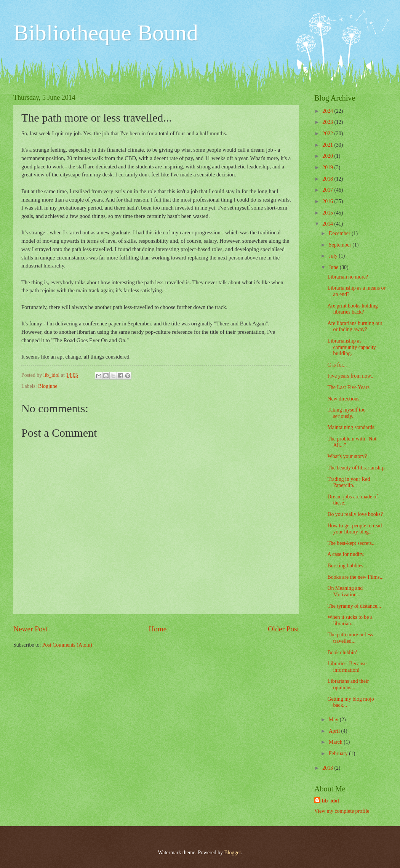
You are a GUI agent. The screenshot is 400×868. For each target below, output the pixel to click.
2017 (328, 190)
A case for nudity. (346, 554)
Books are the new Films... (355, 577)
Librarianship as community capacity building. (351, 347)
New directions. (344, 399)
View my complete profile (342, 811)
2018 (328, 179)
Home (158, 629)
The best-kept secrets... (351, 543)
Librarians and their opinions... (348, 684)
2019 (328, 167)
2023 (328, 122)
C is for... (337, 365)
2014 (328, 224)
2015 (328, 213)
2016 (328, 201)
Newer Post (30, 629)
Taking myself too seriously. (346, 413)
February (339, 753)
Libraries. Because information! (347, 667)
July (334, 256)
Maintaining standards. (351, 427)
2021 (328, 145)
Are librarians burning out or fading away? (355, 327)
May (334, 720)
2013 (328, 768)
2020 (328, 156)
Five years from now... (351, 376)
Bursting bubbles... (347, 566)
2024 (328, 111)
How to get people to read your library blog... (354, 529)
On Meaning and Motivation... (345, 591)
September (341, 245)
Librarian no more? (348, 277)
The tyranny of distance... (354, 606)
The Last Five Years (348, 387)
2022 (328, 134)
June (334, 267)
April (335, 731)
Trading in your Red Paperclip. (349, 482)
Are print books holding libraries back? (352, 309)
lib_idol (330, 801)
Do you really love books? (355, 514)
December (340, 233)
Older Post (283, 629)
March (336, 742)
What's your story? (347, 456)
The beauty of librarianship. (356, 468)
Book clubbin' (342, 653)
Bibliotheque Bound (106, 33)
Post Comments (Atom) (67, 645)
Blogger (232, 853)
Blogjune (48, 386)
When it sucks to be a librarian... (350, 620)
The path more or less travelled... (350, 638)
